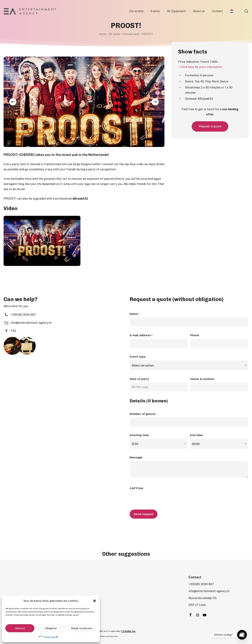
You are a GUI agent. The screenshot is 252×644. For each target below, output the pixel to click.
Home (103, 34)
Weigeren (51, 628)
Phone (195, 335)
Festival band (131, 34)
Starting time (139, 435)
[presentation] (157, 499)
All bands (114, 34)
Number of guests (143, 414)
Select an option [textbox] (143, 366)
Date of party (139, 379)
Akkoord (20, 628)
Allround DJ (205, 99)
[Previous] (13, 102)
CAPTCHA (136, 488)
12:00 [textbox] (135, 444)
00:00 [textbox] (196, 444)
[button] (95, 601)
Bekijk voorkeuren (82, 628)
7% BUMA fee (128, 631)
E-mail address (141, 335)
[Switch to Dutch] (232, 11)
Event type (138, 357)
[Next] (155, 102)
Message (136, 457)
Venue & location (202, 379)
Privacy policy (51, 637)
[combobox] (189, 366)
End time (196, 435)
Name (135, 314)
